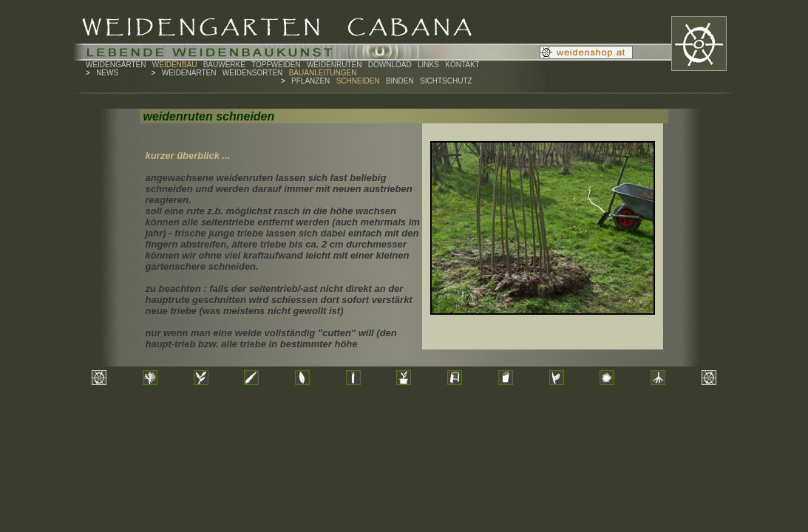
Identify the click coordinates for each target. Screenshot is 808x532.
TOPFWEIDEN (276, 65)
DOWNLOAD (390, 65)
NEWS (107, 73)
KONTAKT (462, 65)
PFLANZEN (310, 81)
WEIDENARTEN (189, 73)
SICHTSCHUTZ (446, 81)
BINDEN (400, 81)
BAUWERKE (224, 65)
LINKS (428, 65)
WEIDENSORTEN (253, 73)
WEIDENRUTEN (334, 65)
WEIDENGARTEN (116, 65)
